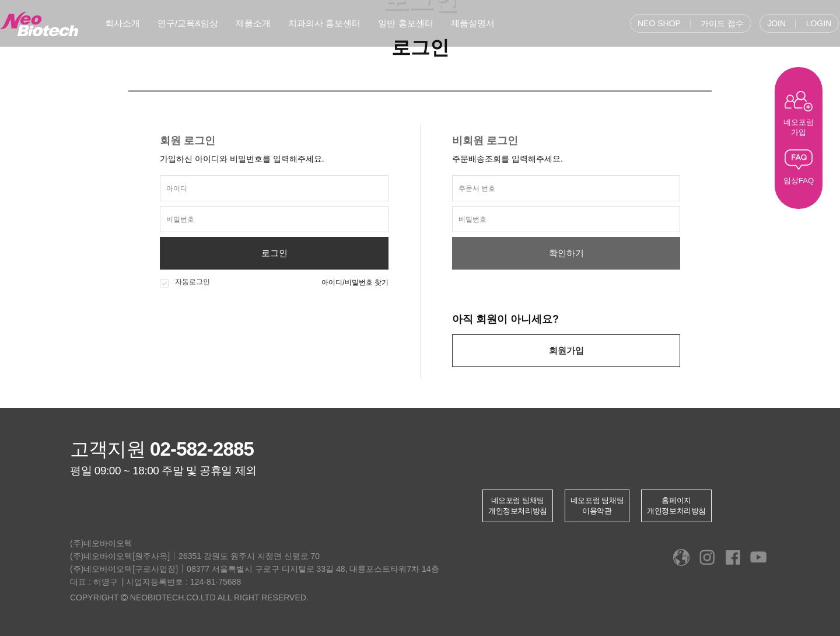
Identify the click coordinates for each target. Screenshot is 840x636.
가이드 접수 (722, 23)
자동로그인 (185, 282)
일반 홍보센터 (405, 23)
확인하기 (566, 253)
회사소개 (123, 23)
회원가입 (566, 350)
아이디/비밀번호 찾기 (355, 282)
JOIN (776, 23)
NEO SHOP (659, 23)
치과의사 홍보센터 (324, 23)
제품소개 (253, 23)
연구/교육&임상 (188, 23)
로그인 (274, 253)
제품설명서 (473, 23)
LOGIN (819, 23)
